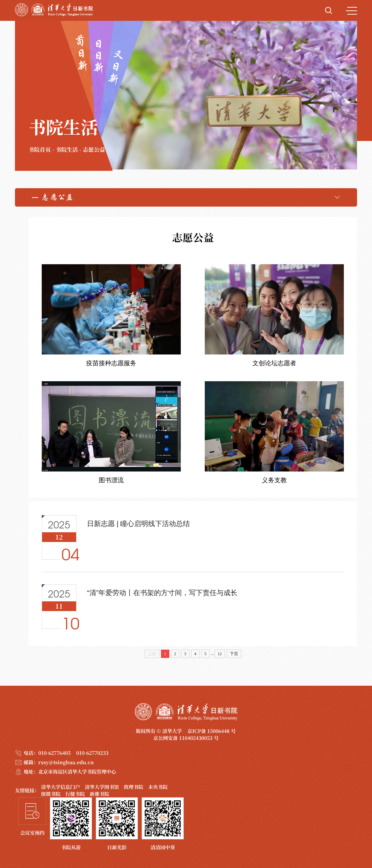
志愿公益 (94, 149)
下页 (234, 654)
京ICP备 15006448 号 (212, 731)
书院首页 (40, 149)
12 (220, 654)
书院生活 (67, 149)
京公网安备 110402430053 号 (186, 738)
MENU (351, 11)
